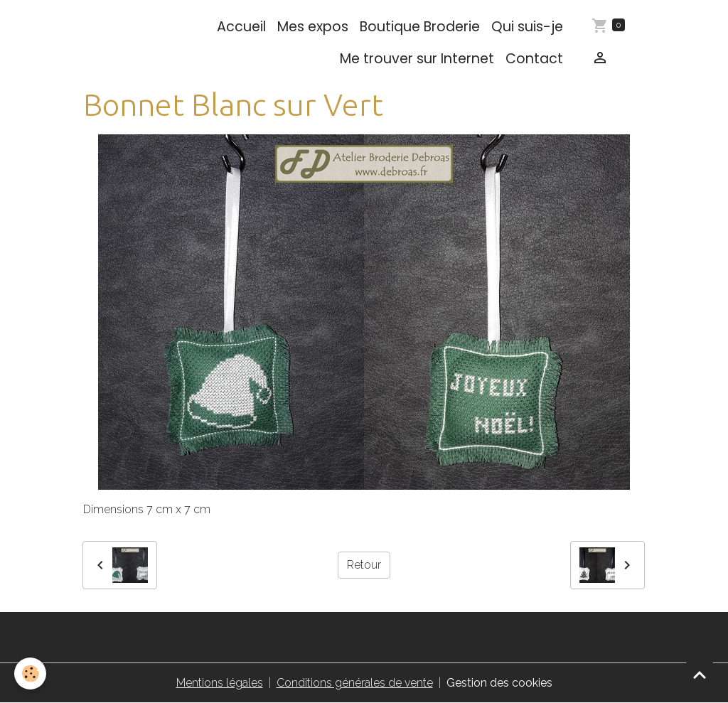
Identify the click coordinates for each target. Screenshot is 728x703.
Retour (364, 565)
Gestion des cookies (499, 683)
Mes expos (313, 27)
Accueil (241, 27)
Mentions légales (220, 683)
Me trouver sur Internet (417, 59)
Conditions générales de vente (355, 683)
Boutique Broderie (420, 27)
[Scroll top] (700, 675)
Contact (534, 59)
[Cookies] (30, 674)
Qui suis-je (527, 27)
